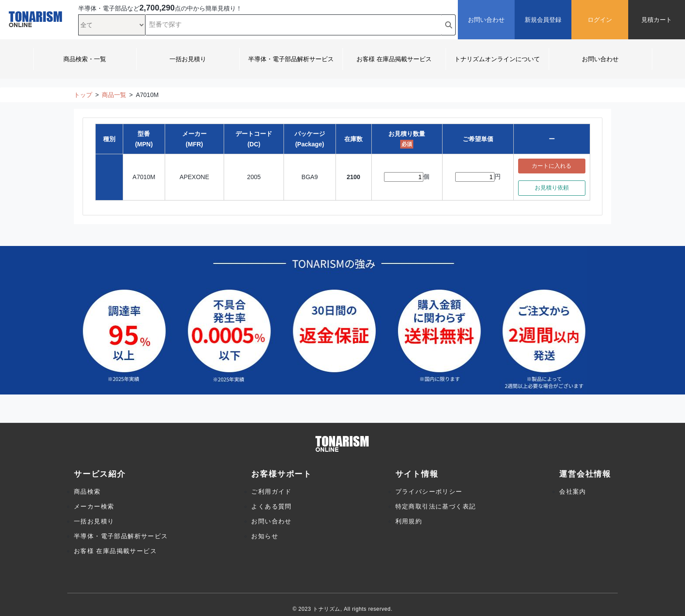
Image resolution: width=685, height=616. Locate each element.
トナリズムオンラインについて (497, 59)
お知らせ (265, 536)
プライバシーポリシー (429, 491)
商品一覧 (114, 95)
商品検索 (87, 491)
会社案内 (573, 491)
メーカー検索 (94, 506)
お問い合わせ (600, 59)
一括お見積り (188, 59)
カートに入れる (552, 166)
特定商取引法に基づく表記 (436, 506)
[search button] (449, 25)
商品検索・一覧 (85, 59)
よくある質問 (271, 506)
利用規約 (409, 521)
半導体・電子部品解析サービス (291, 59)
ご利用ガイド (271, 491)
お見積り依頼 (552, 188)
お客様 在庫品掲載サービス (394, 59)
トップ (83, 95)
